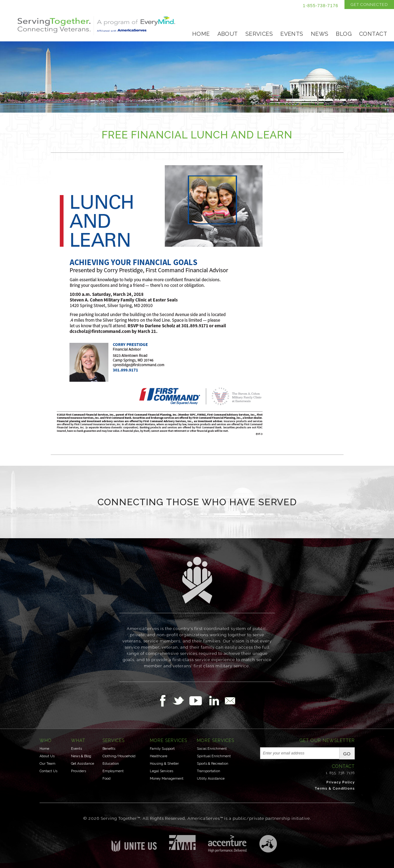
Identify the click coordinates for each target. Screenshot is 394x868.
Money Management (167, 779)
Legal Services (161, 771)
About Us (47, 756)
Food (107, 779)
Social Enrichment (212, 749)
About (228, 34)
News (320, 34)
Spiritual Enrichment (214, 756)
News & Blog (81, 756)
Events (292, 34)
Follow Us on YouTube (199, 701)
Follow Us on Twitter (181, 701)
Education (111, 764)
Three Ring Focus (268, 844)
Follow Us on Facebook (164, 701)
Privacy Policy (341, 782)
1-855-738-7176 (320, 6)
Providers (78, 771)
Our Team (47, 764)
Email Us (230, 701)
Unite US (134, 843)
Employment (113, 771)
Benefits (109, 749)
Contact (373, 34)
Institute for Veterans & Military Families (182, 842)
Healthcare (159, 756)
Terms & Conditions (335, 789)
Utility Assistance (211, 779)
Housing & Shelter (164, 764)
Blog (344, 34)
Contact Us (48, 771)
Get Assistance (83, 764)
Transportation (209, 771)
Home (201, 34)
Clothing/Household (119, 756)
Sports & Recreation (213, 764)
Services (259, 34)
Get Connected (369, 5)
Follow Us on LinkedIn (216, 701)
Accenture (228, 844)
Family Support (162, 749)
